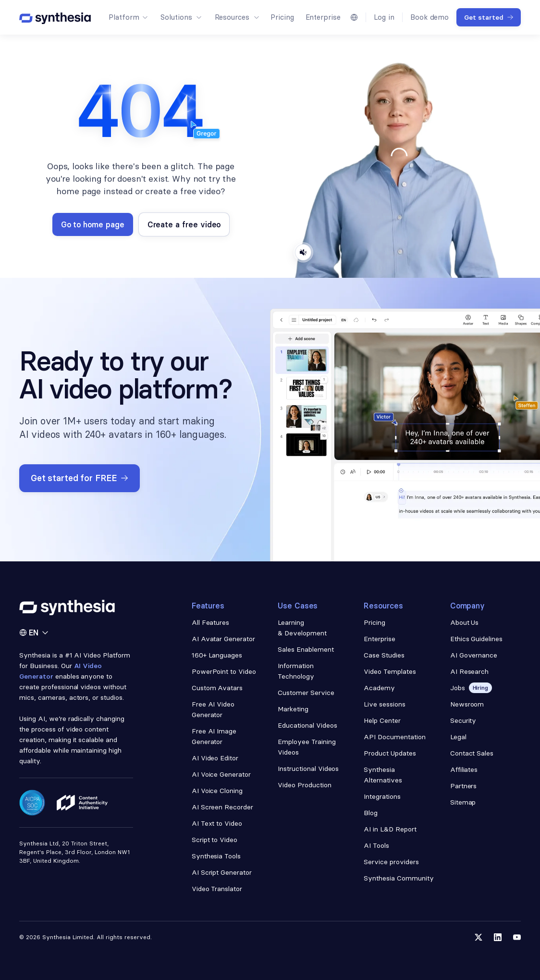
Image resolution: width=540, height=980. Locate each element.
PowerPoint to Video (224, 671)
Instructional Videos (308, 769)
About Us (465, 622)
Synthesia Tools (216, 856)
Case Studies (384, 655)
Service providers (391, 862)
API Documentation (395, 737)
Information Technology (296, 671)
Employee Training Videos (307, 747)
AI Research (470, 671)
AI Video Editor (215, 758)
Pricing (282, 17)
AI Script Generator (222, 872)
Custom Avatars (217, 688)
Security (463, 720)
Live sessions (385, 704)
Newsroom (467, 704)
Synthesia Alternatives (383, 775)
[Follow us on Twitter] (479, 937)
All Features (211, 622)
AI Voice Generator (221, 774)
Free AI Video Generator (213, 709)
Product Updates (390, 753)
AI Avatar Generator (223, 639)
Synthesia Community (399, 878)
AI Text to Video (217, 823)
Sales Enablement (306, 649)
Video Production (305, 785)
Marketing (293, 709)
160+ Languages (217, 655)
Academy (379, 688)
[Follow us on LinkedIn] (498, 937)
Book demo (430, 17)
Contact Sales (472, 753)
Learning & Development (302, 628)
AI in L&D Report (390, 829)
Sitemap (463, 802)
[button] (128, 17)
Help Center (382, 720)
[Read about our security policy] (32, 803)
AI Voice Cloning (217, 791)
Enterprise (323, 17)
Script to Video (215, 840)
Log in (384, 17)
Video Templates (390, 671)
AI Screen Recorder (223, 807)
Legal (458, 737)
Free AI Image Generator (214, 736)
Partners (464, 786)
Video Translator (217, 889)
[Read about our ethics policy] (82, 803)
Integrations (382, 796)
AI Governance (474, 655)
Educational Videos (307, 725)
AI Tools (376, 845)
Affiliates (464, 769)
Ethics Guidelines (477, 639)
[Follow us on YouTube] (517, 937)
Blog (371, 813)
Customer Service (306, 693)
